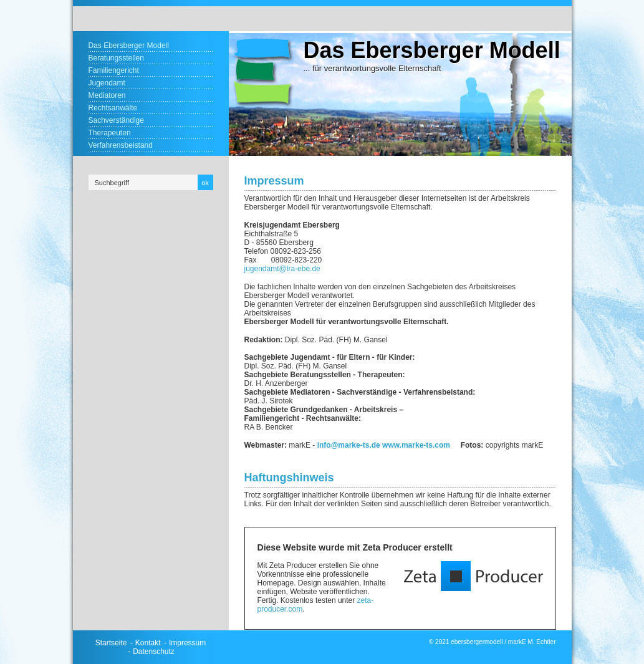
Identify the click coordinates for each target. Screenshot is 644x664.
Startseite (111, 643)
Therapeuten (110, 133)
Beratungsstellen (116, 58)
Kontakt (148, 643)
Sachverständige (116, 120)
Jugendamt (107, 83)
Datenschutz (154, 652)
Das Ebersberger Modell (129, 46)
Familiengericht (114, 70)
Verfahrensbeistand (121, 145)
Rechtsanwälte (113, 108)
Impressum (187, 643)
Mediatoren (107, 95)
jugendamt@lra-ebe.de (282, 269)
